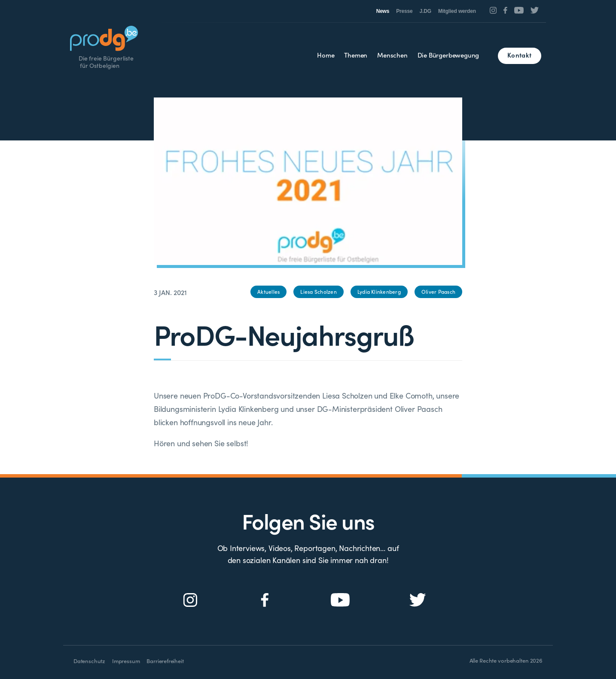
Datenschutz (89, 661)
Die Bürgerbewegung (448, 55)
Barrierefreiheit (165, 661)
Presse (404, 11)
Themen (356, 55)
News (383, 11)
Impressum (126, 661)
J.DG (425, 11)
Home (326, 55)
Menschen (392, 55)
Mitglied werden (457, 11)
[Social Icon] (493, 10)
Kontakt (519, 55)
